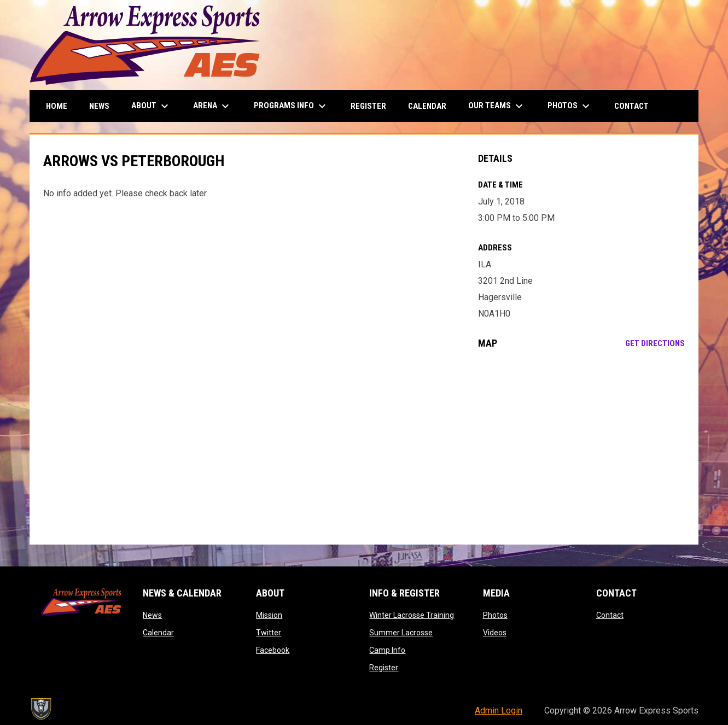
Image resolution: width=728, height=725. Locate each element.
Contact (610, 615)
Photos (495, 615)
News (152, 615)
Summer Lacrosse (401, 633)
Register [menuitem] (368, 106)
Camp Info (387, 650)
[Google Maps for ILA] (582, 447)
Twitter (269, 633)
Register (384, 668)
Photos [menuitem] (570, 106)
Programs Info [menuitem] (291, 106)
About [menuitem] (151, 106)
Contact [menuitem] (631, 106)
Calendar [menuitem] (427, 106)
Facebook (273, 650)
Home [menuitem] (57, 106)
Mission (269, 615)
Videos (495, 633)
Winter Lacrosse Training (412, 615)
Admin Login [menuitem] (499, 711)
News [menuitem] (99, 106)
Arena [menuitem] (212, 106)
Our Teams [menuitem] (497, 106)
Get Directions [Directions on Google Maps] (655, 343)
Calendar (158, 633)
